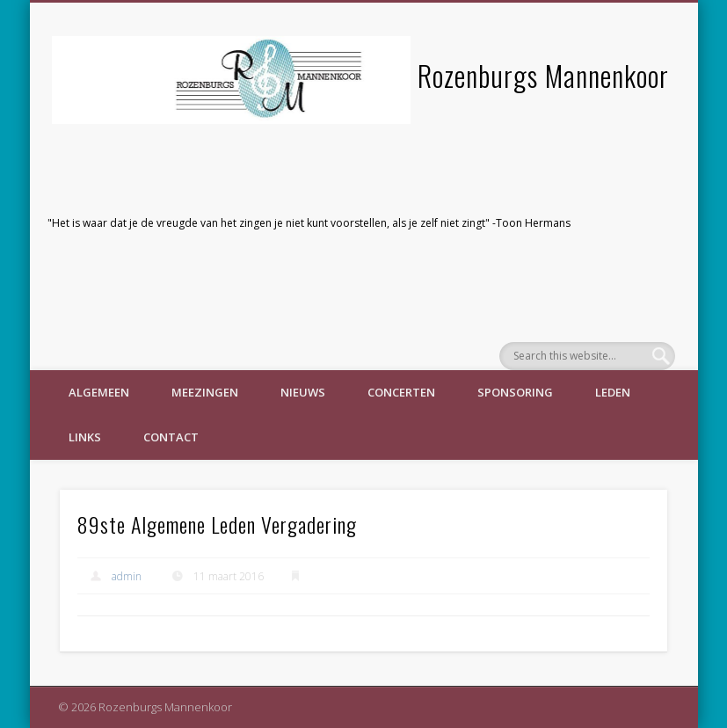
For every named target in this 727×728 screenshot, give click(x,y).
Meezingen (205, 392)
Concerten (401, 392)
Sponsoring (515, 392)
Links (85, 437)
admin (127, 576)
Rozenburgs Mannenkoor (543, 75)
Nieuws (303, 392)
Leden (613, 392)
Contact (171, 437)
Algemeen (99, 392)
